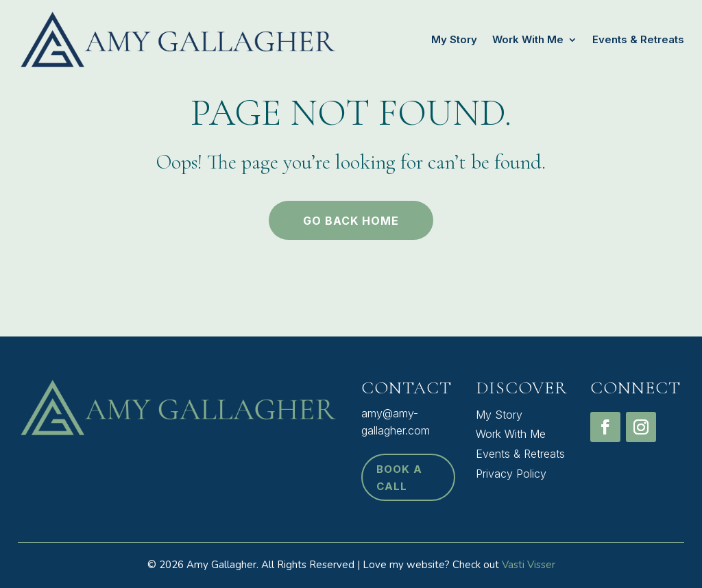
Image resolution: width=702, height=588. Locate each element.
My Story (454, 39)
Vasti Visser (529, 565)
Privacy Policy (511, 474)
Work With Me (528, 39)
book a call (399, 478)
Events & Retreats (638, 39)
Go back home (351, 221)
